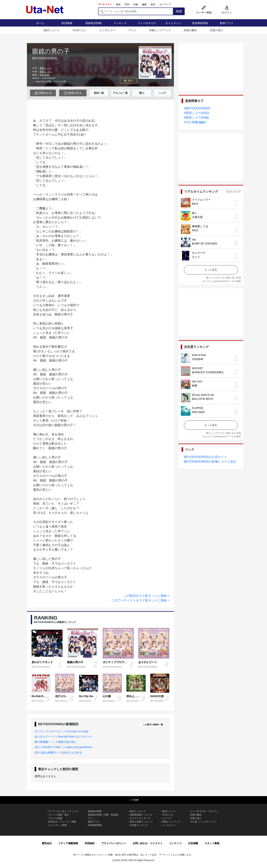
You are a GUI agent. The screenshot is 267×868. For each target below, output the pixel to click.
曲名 (118, 4)
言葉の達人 (217, 30)
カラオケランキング (140, 818)
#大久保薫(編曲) (195, 122)
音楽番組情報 (200, 23)
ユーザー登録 (204, 12)
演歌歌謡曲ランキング (141, 815)
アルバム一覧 (120, 93)
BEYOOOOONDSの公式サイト (205, 457)
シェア (162, 93)
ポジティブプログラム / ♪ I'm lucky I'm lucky (61, 731)
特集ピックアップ (160, 30)
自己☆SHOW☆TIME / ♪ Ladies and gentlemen (63, 747)
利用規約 (90, 843)
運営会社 (47, 843)
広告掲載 (193, 843)
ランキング (120, 23)
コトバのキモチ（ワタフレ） (205, 811)
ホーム (40, 23)
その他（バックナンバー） (204, 822)
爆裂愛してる (200, 226)
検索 (179, 11)
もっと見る (211, 270)
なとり (196, 257)
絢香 (195, 386)
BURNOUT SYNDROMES (208, 372)
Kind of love (199, 355)
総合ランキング (138, 811)
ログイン (227, 12)
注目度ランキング (139, 825)
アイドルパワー (201, 200)
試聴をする (43, 93)
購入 (142, 93)
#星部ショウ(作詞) (197, 113)
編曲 (144, 4)
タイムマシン (173, 23)
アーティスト (105, 4)
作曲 (136, 4)
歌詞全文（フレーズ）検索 (62, 822)
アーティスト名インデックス (63, 811)
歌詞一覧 (99, 93)
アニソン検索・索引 (59, 815)
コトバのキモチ (147, 23)
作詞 (127, 4)
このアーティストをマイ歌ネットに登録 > (140, 600)
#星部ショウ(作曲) (197, 118)
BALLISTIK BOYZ (203, 399)
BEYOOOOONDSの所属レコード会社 (210, 462)
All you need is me (203, 395)
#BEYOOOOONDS (197, 108)
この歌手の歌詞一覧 (153, 725)
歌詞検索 (67, 23)
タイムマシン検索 (58, 825)
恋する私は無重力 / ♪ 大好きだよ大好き (58, 752)
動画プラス (227, 23)
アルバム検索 (55, 818)
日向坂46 (198, 359)
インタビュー (107, 30)
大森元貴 (197, 217)
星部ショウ (46, 68)
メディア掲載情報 (68, 843)
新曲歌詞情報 (93, 23)
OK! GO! (197, 382)
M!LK (195, 204)
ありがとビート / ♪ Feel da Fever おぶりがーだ (63, 737)
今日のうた (79, 30)
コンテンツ (175, 843)
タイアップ (165, 4)
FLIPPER (198, 408)
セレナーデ (199, 253)
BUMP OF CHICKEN (204, 244)
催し (195, 213)
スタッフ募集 (212, 843)
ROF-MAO (198, 412)
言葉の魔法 (190, 30)
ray (194, 239)
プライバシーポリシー (114, 843)
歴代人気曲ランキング (141, 822)
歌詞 (153, 4)
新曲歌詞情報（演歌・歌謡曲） (104, 815)
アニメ (132, 30)
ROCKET (198, 368)
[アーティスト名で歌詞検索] (136, 11)
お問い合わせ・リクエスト (148, 843)
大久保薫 (44, 75)
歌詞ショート (52, 30)
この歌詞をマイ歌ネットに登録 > (146, 596)
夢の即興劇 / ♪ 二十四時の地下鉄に (56, 742)
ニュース (167, 818)
